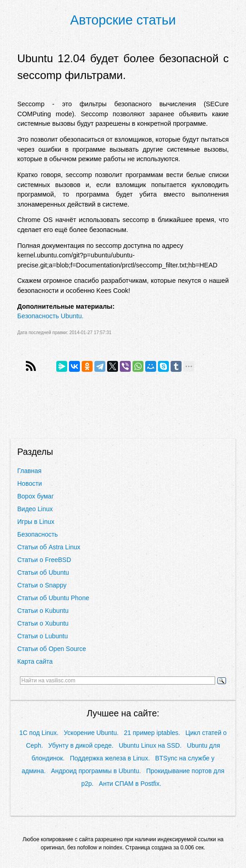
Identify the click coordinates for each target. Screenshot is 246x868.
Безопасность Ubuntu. (50, 316)
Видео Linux (35, 509)
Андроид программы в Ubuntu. (96, 771)
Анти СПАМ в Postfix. (130, 784)
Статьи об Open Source (52, 649)
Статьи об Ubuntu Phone (53, 598)
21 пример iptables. (152, 733)
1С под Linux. (39, 733)
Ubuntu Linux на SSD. (150, 745)
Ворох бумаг (36, 496)
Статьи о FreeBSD (44, 560)
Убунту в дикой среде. (81, 745)
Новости (30, 483)
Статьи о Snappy (42, 585)
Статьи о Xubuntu (43, 623)
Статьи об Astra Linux (49, 547)
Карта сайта (35, 661)
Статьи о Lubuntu (43, 636)
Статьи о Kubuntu (43, 611)
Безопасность (37, 534)
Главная (29, 471)
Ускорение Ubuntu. (91, 733)
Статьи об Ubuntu (43, 572)
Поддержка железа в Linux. (110, 758)
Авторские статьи (123, 20)
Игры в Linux (36, 522)
